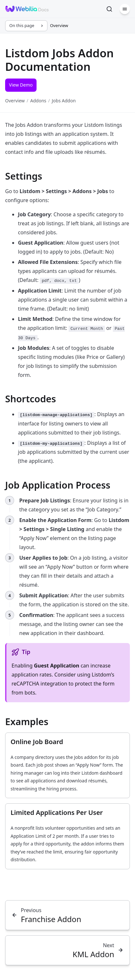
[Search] (109, 9)
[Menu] (125, 9)
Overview (15, 101)
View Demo (21, 85)
